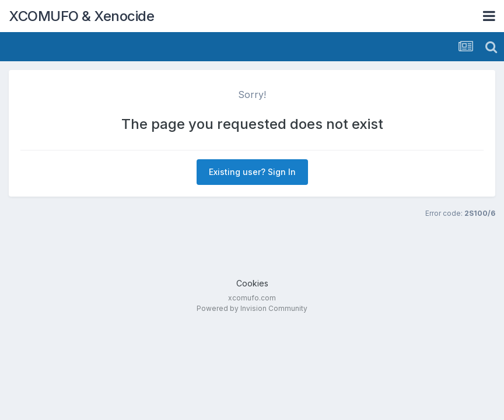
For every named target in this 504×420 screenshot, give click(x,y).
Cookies (252, 283)
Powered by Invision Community (252, 308)
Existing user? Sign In (252, 172)
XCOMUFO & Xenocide (81, 16)
